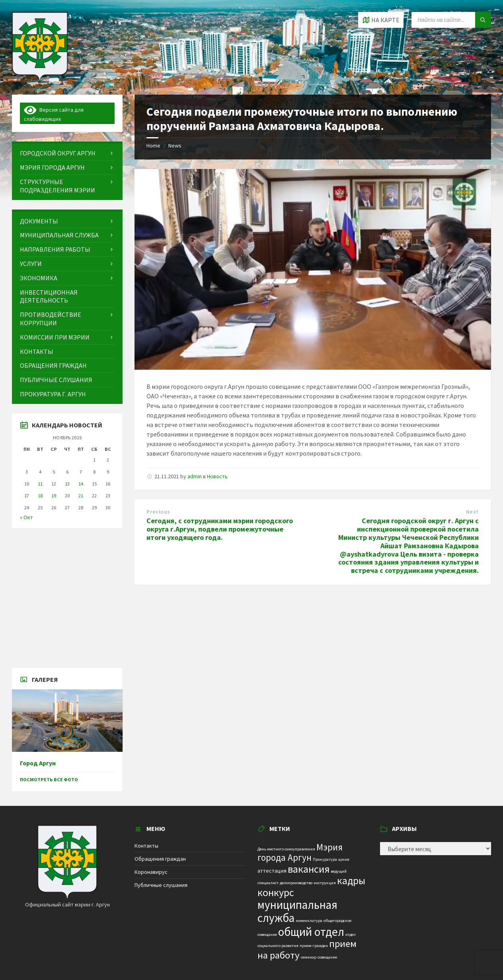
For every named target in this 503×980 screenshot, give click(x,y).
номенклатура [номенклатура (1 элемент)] (309, 921)
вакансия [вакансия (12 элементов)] (309, 869)
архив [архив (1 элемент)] (344, 859)
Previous (158, 512)
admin (195, 476)
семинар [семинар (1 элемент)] (309, 957)
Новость (217, 476)
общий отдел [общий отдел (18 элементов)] (311, 932)
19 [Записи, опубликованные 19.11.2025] (54, 496)
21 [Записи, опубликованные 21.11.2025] (81, 496)
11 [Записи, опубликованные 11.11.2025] (40, 484)
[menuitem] (67, 153)
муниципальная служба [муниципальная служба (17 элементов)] (297, 911)
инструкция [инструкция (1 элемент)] (325, 883)
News (175, 146)
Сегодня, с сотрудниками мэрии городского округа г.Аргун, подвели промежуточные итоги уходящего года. (220, 529)
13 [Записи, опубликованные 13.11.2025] (67, 484)
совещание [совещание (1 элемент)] (327, 957)
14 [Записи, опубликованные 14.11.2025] (81, 484)
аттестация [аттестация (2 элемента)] (272, 871)
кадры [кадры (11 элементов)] (351, 881)
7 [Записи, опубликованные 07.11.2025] (81, 472)
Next (472, 512)
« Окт (26, 517)
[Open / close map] (381, 20)
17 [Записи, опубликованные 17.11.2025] (27, 496)
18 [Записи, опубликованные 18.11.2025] (40, 496)
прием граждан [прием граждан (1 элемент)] (314, 946)
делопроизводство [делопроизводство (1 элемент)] (296, 883)
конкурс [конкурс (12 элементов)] (276, 892)
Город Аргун (38, 763)
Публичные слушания (161, 885)
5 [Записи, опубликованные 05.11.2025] (54, 472)
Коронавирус (151, 872)
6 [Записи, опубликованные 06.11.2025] (67, 472)
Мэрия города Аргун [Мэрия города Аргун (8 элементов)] (300, 852)
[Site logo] (40, 79)
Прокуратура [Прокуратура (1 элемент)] (325, 859)
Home (153, 146)
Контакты (146, 846)
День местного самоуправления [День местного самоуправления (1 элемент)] (286, 849)
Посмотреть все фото (49, 779)
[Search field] (451, 20)
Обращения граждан (160, 859)
